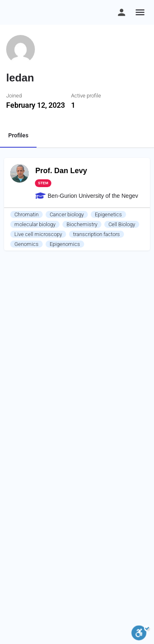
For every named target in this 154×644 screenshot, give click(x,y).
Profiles (18, 135)
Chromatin (26, 214)
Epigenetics (108, 214)
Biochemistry (82, 224)
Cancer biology (67, 214)
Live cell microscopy (38, 234)
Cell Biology (122, 224)
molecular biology (35, 224)
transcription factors (97, 234)
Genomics (26, 244)
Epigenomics (65, 244)
